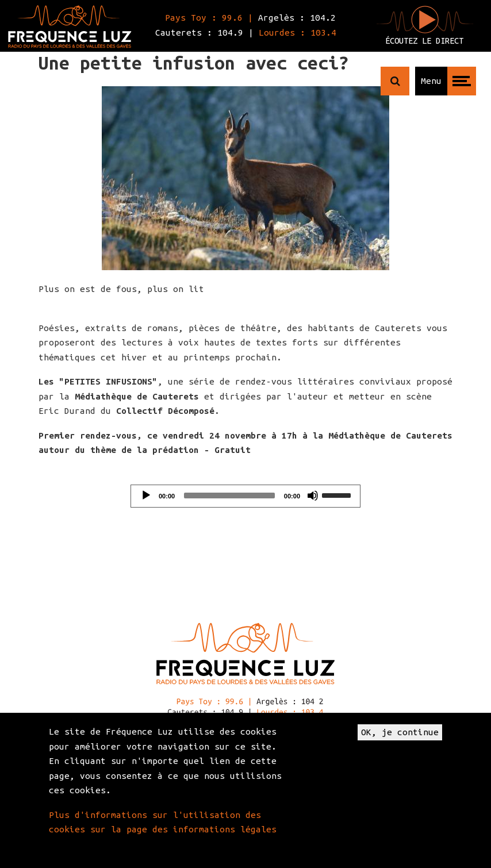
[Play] (146, 496)
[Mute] (313, 496)
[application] (245, 496)
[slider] (229, 496)
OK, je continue (400, 732)
